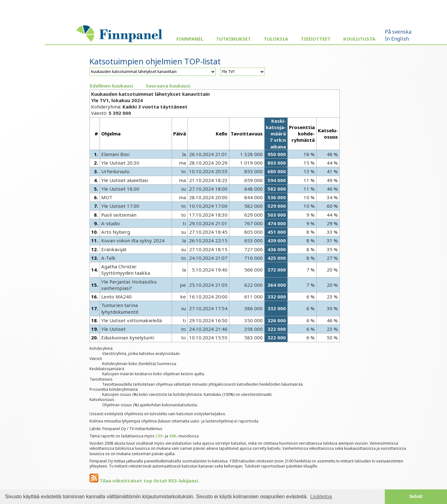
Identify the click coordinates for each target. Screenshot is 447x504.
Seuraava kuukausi (168, 86)
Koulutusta (359, 39)
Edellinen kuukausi (111, 86)
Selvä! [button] (416, 496)
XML (173, 436)
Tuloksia (276, 39)
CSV (159, 436)
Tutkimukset (233, 39)
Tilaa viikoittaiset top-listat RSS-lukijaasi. (144, 481)
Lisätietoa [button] (321, 497)
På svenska (398, 32)
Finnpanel (190, 39)
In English (397, 39)
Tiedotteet (316, 39)
